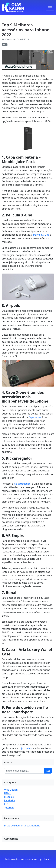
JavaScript (10, 800)
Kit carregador (22, 484)
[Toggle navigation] (50, 8)
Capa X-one (35, 417)
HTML (7, 793)
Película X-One (42, 235)
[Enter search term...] (24, 771)
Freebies (9, 797)
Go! (48, 771)
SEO (5, 44)
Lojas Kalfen (26, 748)
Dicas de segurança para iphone (22, 826)
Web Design (11, 790)
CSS (6, 804)
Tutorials (9, 808)
